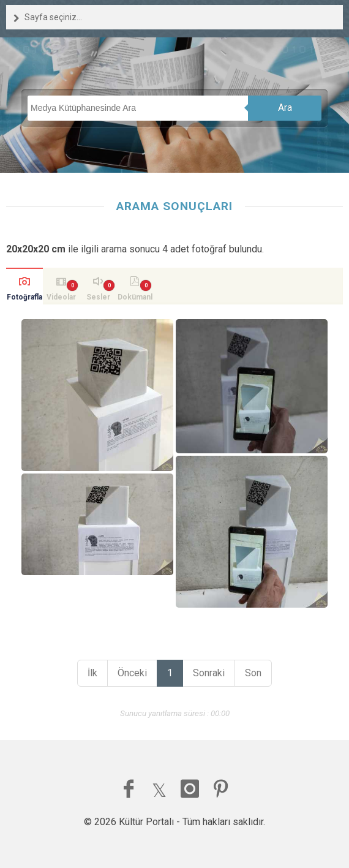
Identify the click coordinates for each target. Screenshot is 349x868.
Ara (285, 108)
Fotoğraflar (24, 299)
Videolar (61, 297)
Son (253, 673)
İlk (92, 673)
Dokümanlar (135, 299)
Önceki (132, 673)
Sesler (98, 297)
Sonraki (209, 673)
